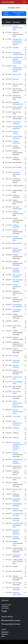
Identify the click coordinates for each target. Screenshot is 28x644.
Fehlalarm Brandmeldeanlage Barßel (18, 238)
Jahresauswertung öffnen (19, 14)
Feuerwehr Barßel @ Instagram (12, 624)
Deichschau (16, 79)
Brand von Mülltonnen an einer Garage (18, 412)
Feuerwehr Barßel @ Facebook (12, 620)
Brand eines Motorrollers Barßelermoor (16, 270)
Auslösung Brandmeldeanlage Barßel (18, 28)
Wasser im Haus (17, 74)
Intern (3, 636)
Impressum (5, 634)
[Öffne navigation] (24, 2)
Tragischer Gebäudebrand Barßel (17, 286)
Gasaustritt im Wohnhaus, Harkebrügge (16, 532)
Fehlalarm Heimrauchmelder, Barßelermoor (17, 250)
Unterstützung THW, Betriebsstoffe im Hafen (18, 525)
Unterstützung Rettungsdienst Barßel (17, 174)
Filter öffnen (6, 14)
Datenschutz (5, 632)
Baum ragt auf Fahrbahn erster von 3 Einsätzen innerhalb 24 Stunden (18, 446)
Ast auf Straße (16, 416)
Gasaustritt (15, 356)
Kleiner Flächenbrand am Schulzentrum (17, 423)
